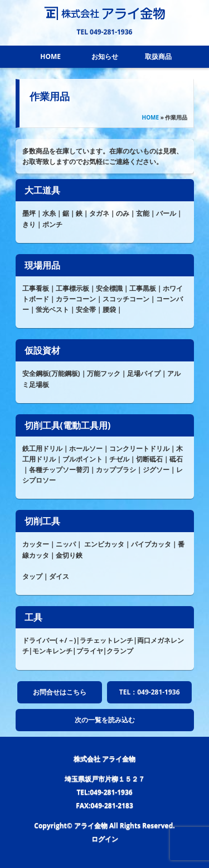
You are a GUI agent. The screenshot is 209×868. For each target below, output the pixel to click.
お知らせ (105, 56)
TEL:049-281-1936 (104, 792)
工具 (33, 617)
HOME (50, 56)
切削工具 (42, 521)
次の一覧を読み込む (105, 720)
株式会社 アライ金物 (104, 759)
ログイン (105, 839)
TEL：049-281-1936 (150, 692)
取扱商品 (158, 56)
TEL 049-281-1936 (105, 32)
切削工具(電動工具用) (68, 425)
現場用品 (42, 265)
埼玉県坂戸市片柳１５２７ (105, 779)
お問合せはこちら (60, 692)
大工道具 (42, 190)
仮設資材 (42, 350)
